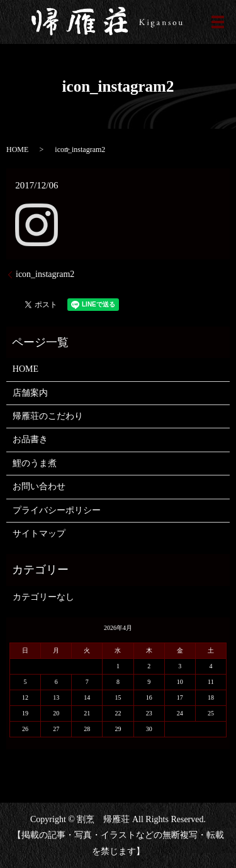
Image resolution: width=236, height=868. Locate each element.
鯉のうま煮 (35, 463)
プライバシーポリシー (57, 510)
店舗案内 (30, 393)
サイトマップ (39, 534)
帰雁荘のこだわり (48, 416)
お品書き (30, 439)
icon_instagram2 (45, 274)
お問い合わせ (39, 486)
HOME (17, 149)
